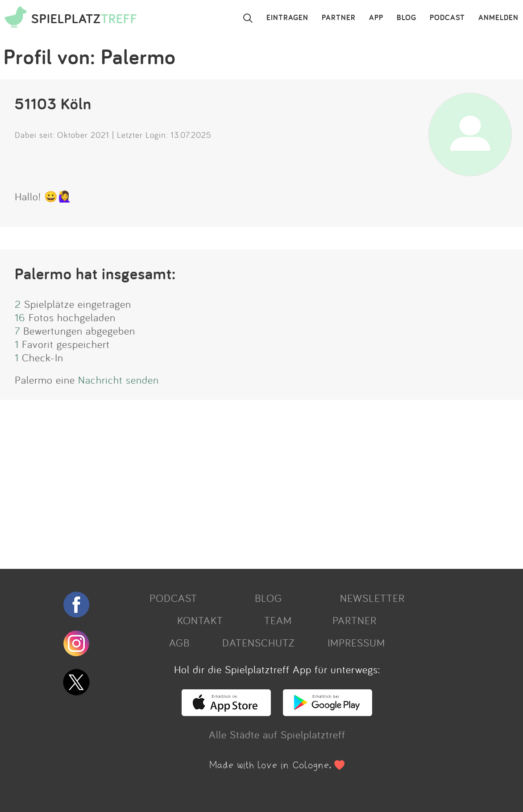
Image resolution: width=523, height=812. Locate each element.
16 (20, 317)
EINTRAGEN (287, 18)
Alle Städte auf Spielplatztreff (277, 734)
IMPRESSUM (356, 642)
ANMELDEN (498, 18)
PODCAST (447, 18)
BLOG (407, 18)
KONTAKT (200, 620)
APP (376, 18)
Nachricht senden (118, 380)
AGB (179, 642)
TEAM (278, 620)
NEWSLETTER (372, 598)
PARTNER (339, 18)
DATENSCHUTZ (258, 642)
